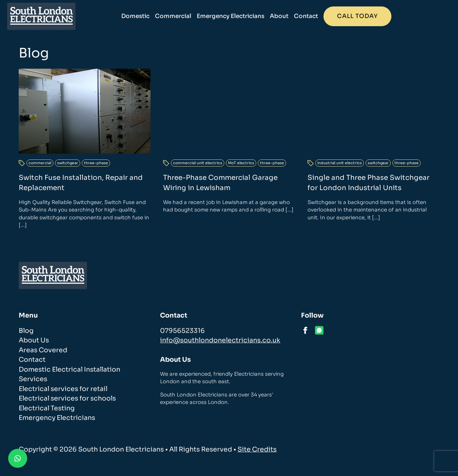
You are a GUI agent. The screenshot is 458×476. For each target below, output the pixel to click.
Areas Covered (43, 350)
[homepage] (53, 16)
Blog (26, 331)
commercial (40, 163)
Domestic (183, 16)
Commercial (221, 16)
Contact (354, 16)
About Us (34, 340)
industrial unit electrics (340, 166)
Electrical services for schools (67, 398)
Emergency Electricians (278, 16)
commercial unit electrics (198, 166)
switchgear (68, 163)
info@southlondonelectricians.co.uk (220, 340)
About (327, 16)
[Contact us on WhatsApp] (18, 458)
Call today (405, 16)
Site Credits (257, 449)
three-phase (96, 163)
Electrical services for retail (63, 389)
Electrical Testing (47, 408)
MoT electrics (241, 166)
